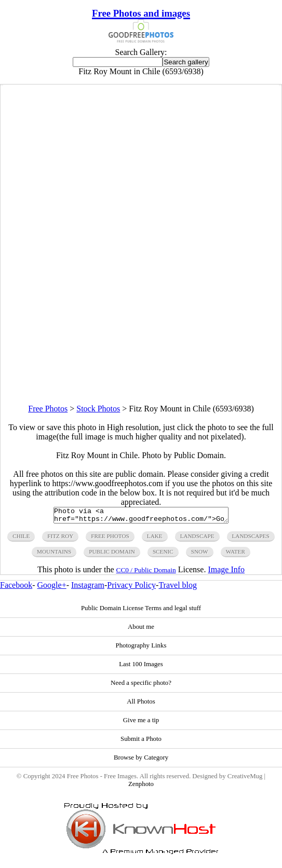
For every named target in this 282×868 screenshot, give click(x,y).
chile (21, 539)
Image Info (226, 573)
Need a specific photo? (141, 686)
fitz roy (60, 539)
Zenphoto (141, 787)
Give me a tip (141, 723)
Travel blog (178, 588)
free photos (110, 539)
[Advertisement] (141, 332)
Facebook (16, 588)
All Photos (141, 705)
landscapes (251, 539)
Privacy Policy (131, 588)
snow (200, 555)
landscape (197, 539)
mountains (54, 555)
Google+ (52, 588)
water (236, 555)
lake (155, 539)
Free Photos (48, 409)
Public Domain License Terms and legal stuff (141, 611)
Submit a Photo (141, 742)
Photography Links (141, 649)
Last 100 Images (141, 667)
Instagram (88, 588)
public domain (112, 555)
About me (141, 630)
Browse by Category (141, 761)
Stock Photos (98, 409)
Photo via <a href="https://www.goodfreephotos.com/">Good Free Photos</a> (141, 517)
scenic (163, 555)
